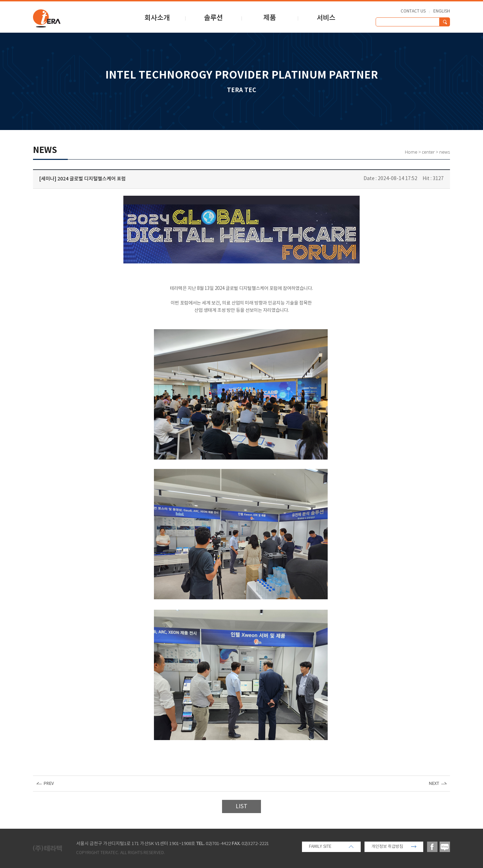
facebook (432, 847)
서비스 (326, 18)
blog (445, 847)
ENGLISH (442, 11)
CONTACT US (413, 11)
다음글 (438, 783)
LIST (241, 806)
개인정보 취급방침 (387, 847)
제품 (270, 18)
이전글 (45, 783)
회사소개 (157, 18)
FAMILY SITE (320, 847)
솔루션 (213, 18)
